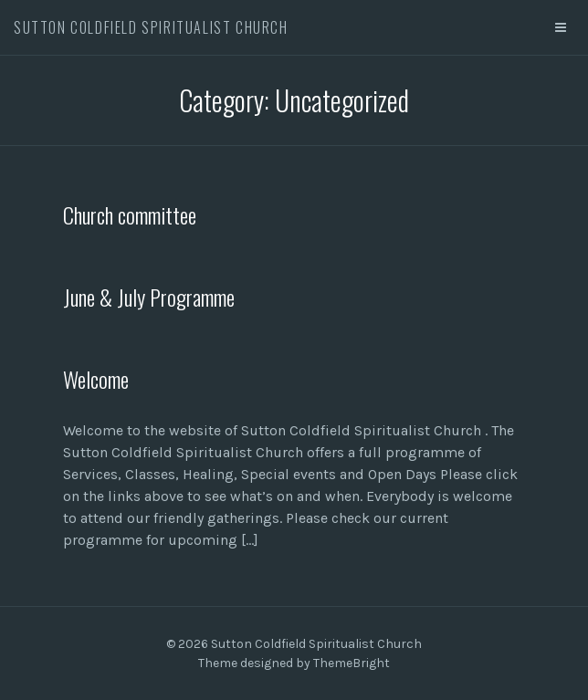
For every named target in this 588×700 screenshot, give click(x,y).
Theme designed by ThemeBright (294, 663)
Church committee (130, 214)
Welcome (96, 379)
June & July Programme (149, 297)
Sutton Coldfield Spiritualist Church (151, 27)
